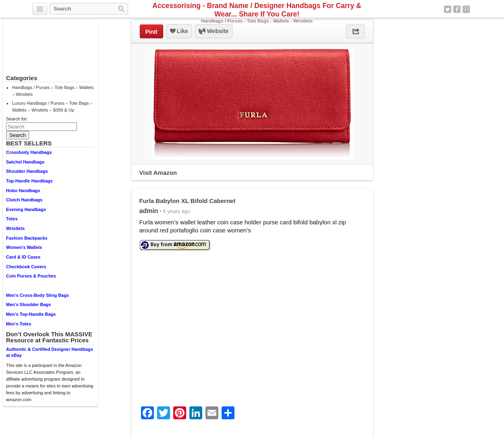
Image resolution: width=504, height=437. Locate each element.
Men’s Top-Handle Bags (31, 314)
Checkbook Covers (26, 267)
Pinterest (466, 9)
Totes (12, 219)
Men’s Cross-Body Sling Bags (37, 295)
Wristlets (15, 228)
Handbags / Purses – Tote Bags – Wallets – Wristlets (53, 91)
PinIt (151, 32)
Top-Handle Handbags (29, 181)
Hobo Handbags (23, 191)
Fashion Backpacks (27, 238)
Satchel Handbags (25, 162)
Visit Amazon (158, 173)
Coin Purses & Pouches (31, 276)
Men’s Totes (19, 324)
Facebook (457, 9)
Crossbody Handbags (29, 152)
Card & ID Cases (23, 257)
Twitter (448, 9)
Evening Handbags (26, 209)
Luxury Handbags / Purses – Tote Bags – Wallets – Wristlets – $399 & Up (52, 107)
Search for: (17, 119)
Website (214, 31)
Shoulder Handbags (27, 171)
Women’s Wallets (24, 247)
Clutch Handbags (24, 200)
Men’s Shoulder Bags (28, 304)
